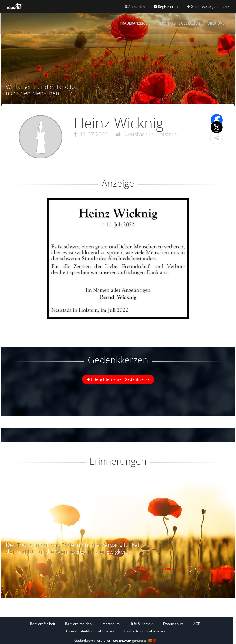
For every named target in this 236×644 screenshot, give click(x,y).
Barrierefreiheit (43, 624)
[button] (217, 138)
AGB (197, 624)
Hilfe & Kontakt (141, 624)
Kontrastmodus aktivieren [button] (144, 631)
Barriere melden (78, 624)
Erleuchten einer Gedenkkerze (118, 379)
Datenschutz (173, 624)
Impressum (110, 624)
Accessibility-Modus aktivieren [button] (90, 631)
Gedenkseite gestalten (208, 6)
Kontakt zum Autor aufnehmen (163, 569)
